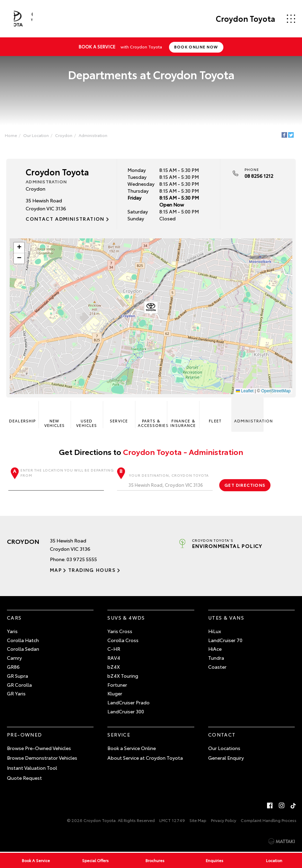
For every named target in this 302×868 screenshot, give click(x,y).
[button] (151, 308)
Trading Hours (91, 570)
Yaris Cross (120, 631)
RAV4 (114, 658)
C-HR (114, 649)
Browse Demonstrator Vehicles (42, 758)
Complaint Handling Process (269, 821)
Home (12, 134)
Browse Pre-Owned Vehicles (39, 748)
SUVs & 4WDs (126, 618)
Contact (222, 735)
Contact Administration (66, 218)
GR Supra (17, 676)
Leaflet (244, 391)
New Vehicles (55, 415)
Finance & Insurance (183, 415)
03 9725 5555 (82, 560)
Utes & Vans (226, 618)
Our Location (37, 134)
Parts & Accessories (152, 415)
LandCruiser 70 (225, 640)
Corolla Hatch (23, 640)
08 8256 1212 (259, 175)
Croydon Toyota (243, 19)
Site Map (198, 821)
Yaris (12, 631)
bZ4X (114, 667)
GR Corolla (19, 685)
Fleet (215, 413)
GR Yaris (16, 694)
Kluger (115, 694)
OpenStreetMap (275, 391)
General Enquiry (226, 758)
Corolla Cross (123, 640)
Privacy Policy (224, 821)
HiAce (215, 649)
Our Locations (224, 748)
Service (119, 413)
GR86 (13, 667)
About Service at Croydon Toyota (145, 758)
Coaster (217, 667)
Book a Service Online (132, 748)
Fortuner (117, 685)
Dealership (23, 413)
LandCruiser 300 (126, 712)
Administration (94, 134)
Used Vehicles (87, 415)
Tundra (216, 658)
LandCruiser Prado (128, 703)
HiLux (215, 631)
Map (56, 570)
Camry (14, 658)
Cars (14, 618)
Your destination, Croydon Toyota (165, 482)
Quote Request (24, 778)
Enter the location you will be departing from (62, 480)
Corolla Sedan (23, 649)
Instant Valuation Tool (32, 768)
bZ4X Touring (123, 676)
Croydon (65, 134)
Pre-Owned (25, 735)
